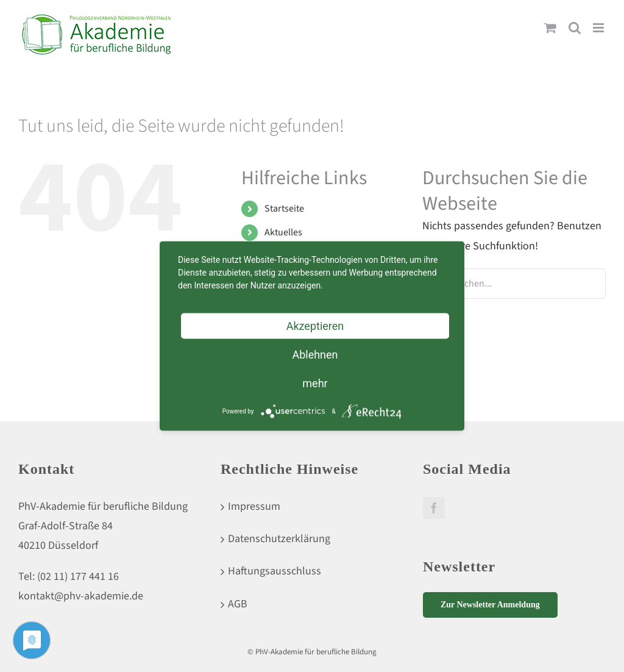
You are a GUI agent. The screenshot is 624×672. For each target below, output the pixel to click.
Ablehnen (315, 355)
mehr (315, 383)
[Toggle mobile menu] (599, 28)
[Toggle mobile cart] (550, 28)
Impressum (254, 506)
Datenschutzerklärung (279, 539)
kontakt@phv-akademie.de (81, 596)
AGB (238, 604)
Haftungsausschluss (275, 571)
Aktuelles (283, 232)
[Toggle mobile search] (575, 28)
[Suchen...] (514, 284)
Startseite (284, 209)
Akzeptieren (315, 326)
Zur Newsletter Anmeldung (490, 605)
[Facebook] (434, 508)
